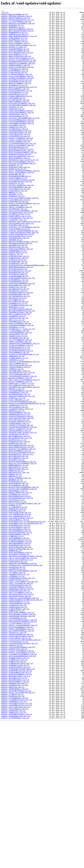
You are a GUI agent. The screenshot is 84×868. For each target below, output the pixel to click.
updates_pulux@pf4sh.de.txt (13, 679)
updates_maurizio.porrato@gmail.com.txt (19, 554)
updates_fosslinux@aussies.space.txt (17, 266)
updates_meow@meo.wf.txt (12, 574)
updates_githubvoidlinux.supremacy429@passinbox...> (25, 316)
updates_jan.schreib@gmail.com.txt (17, 406)
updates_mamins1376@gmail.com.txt (16, 539)
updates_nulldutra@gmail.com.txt (16, 631)
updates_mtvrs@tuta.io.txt (13, 598)
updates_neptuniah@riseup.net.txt (16, 613)
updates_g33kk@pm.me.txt (12, 286)
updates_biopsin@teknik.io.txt (15, 109)
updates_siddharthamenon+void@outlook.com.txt (22, 718)
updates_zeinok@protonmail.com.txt (17, 855)
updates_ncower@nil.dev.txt (13, 611)
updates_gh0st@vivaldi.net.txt (15, 295)
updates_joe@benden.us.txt (13, 425)
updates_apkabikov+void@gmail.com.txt (18, 74)
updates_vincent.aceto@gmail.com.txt (17, 779)
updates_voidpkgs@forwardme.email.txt (18, 801)
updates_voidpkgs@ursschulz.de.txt (17, 803)
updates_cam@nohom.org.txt (13, 129)
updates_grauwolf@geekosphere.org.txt (18, 332)
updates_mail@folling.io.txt (14, 526)
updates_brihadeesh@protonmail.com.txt (18, 124)
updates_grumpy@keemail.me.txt (15, 336)
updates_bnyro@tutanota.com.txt (15, 118)
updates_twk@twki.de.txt (12, 772)
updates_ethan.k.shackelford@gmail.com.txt (20, 242)
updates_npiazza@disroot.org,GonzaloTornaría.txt (23, 624)
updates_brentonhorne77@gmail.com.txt (18, 122)
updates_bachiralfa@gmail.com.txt (16, 98)
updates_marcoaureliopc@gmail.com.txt (18, 541)
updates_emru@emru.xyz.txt (13, 233)
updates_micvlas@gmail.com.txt (15, 580)
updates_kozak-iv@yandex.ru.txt (15, 478)
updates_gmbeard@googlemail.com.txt (17, 319)
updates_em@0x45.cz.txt (11, 229)
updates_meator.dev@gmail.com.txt (16, 572)
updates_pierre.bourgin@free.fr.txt (17, 670)
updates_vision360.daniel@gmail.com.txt (19, 783)
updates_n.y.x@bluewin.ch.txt (14, 607)
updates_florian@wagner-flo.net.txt (17, 260)
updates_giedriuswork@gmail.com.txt (17, 297)
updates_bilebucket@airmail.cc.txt (17, 107)
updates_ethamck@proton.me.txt (15, 240)
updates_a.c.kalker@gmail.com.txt (16, 24)
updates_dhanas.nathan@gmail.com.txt (17, 205)
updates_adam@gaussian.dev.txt (15, 39)
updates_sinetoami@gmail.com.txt (16, 722)
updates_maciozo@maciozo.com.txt (16, 521)
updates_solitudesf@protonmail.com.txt (18, 735)
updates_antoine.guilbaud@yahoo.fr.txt (18, 70)
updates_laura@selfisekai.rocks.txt (17, 489)
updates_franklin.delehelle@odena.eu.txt (19, 275)
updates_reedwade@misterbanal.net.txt (18, 692)
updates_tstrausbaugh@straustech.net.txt (19, 770)
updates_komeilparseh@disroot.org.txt (18, 473)
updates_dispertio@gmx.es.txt (14, 212)
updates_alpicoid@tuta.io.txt (14, 63)
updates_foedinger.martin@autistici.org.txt (21, 264)
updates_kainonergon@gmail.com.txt (17, 452)
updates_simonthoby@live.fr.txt (15, 720)
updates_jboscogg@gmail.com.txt (15, 421)
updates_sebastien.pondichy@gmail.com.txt (20, 716)
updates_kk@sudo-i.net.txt (13, 465)
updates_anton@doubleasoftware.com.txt (18, 72)
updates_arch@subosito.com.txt (15, 81)
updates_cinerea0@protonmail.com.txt (17, 146)
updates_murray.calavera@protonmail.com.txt (21, 602)
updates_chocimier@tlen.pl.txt (15, 137)
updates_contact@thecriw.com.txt (16, 161)
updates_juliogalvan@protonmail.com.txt (19, 449)
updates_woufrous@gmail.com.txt (15, 816)
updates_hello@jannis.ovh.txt (14, 347)
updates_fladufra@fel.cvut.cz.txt (16, 257)
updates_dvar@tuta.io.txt (12, 218)
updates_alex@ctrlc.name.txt (14, 55)
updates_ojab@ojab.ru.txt (12, 641)
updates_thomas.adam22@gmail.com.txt (17, 753)
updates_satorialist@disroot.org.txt (17, 711)
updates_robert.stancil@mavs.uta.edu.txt (19, 696)
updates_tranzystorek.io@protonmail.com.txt (21, 766)
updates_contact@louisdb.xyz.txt (16, 159)
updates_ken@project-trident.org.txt (17, 458)
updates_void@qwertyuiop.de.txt (15, 796)
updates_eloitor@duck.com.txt (14, 227)
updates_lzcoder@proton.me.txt (15, 519)
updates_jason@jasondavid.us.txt (16, 417)
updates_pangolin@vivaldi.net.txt (16, 655)
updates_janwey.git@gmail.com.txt (16, 408)
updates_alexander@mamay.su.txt (15, 57)
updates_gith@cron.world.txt (14, 310)
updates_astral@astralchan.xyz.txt (17, 94)
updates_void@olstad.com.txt (14, 792)
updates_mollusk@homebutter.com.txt (17, 596)
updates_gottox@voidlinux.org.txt (16, 323)
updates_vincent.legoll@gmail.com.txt (18, 781)
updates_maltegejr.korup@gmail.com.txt (18, 537)
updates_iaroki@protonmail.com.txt (17, 369)
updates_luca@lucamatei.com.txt (15, 506)
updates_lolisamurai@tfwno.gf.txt (16, 504)
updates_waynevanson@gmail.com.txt (17, 807)
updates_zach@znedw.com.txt (13, 851)
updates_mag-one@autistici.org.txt (17, 524)
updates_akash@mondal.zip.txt (14, 46)
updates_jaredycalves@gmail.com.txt (17, 412)
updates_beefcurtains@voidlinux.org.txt (19, 103)
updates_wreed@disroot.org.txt (15, 820)
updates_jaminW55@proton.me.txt (15, 404)
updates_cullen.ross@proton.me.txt (17, 166)
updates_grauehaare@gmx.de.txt (15, 329)
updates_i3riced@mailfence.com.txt (17, 364)
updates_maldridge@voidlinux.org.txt (17, 535)
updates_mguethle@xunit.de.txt (15, 578)
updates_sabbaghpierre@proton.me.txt (17, 705)
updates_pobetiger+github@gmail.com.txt (19, 674)
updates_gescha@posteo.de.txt (14, 292)
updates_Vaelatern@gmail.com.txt (16, 20)
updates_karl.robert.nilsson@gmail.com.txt (20, 454)
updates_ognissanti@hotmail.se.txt (17, 637)
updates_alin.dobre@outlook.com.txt (17, 61)
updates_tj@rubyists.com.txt (14, 757)
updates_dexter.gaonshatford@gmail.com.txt (20, 203)
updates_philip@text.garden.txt (15, 663)
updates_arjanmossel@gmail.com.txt (17, 87)
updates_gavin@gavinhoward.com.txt (17, 290)
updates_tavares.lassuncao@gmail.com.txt (19, 748)
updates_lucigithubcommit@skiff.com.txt (19, 511)
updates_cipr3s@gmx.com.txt (13, 148)
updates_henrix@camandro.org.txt (16, 353)
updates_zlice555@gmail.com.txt (15, 860)
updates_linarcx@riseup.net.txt (15, 502)
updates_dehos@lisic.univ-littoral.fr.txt (20, 190)
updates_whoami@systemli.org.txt (16, 809)
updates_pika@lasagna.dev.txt (14, 672)
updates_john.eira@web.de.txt (14, 434)
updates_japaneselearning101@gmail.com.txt (20, 410)
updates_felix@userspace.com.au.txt (17, 253)
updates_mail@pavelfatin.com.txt (16, 528)
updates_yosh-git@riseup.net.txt (16, 847)
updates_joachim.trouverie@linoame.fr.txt (20, 423)
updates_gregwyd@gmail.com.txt (15, 334)
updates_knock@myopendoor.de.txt (16, 471)
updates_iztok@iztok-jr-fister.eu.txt (18, 393)
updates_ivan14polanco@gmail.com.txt (17, 388)
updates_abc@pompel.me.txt (13, 31)
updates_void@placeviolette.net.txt (17, 794)
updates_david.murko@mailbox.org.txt (17, 185)
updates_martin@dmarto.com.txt (15, 548)
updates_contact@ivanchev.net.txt (16, 157)
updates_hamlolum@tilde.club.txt (16, 340)
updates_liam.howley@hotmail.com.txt (17, 500)
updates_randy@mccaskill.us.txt (15, 687)
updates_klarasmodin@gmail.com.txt (17, 467)
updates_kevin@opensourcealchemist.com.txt (20, 463)
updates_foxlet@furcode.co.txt (15, 268)
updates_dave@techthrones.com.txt (16, 183)
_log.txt (5, 13)
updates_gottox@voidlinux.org (14, 321)
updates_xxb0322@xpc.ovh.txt (14, 840)
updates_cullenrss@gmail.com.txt (16, 168)
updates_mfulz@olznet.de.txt (14, 576)
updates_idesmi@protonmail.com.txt (17, 373)
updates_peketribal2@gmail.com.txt (17, 661)
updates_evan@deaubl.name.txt (14, 244)
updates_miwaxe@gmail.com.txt (14, 587)
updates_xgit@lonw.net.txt (13, 833)
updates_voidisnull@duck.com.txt (16, 799)
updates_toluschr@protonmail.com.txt (17, 761)
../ (2, 11)
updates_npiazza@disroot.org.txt (16, 628)
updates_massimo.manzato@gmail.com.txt (18, 552)
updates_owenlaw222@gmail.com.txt (16, 650)
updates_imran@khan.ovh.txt (13, 377)
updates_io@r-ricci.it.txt (13, 382)
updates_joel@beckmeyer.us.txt (15, 428)
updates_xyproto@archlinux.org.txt (17, 842)
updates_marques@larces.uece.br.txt (17, 543)
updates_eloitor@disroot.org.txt (16, 225)
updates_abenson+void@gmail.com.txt (17, 33)
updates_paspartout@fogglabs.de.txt (17, 657)
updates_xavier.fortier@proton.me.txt (18, 829)
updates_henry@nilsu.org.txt (14, 356)
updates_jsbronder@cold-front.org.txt (18, 445)
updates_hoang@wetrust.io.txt (14, 362)
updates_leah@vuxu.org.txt (13, 491)
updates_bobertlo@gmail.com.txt (15, 120)
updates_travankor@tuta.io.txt (15, 768)
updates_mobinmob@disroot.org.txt (16, 593)
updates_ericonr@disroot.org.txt (16, 238)
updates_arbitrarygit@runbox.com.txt (17, 79)
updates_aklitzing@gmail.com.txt (16, 50)
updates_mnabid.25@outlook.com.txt (17, 589)
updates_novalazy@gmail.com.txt (15, 622)
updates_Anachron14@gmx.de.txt (15, 15)
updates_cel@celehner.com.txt (14, 135)
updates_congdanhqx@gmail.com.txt (16, 155)
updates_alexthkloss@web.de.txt (15, 59)
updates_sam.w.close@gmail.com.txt (17, 709)
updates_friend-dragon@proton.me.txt (17, 279)
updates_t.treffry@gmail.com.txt (16, 746)
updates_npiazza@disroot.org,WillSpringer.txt (22, 626)
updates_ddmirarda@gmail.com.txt (16, 188)
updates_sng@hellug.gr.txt (13, 731)
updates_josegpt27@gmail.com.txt (16, 439)
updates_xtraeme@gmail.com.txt (15, 836)
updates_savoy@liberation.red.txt (16, 713)
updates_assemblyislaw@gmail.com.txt (17, 92)
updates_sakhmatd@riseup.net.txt (16, 707)
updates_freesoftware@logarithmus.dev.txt (20, 277)
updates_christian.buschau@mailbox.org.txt (20, 140)
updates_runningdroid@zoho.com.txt (17, 703)
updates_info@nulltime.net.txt (15, 380)
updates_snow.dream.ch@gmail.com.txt (17, 733)
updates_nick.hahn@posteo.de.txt (16, 617)
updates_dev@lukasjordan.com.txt (16, 199)
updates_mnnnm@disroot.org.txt (15, 591)
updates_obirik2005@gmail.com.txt (16, 635)
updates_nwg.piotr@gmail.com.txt (16, 633)
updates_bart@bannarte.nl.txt (14, 100)
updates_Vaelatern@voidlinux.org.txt (17, 22)
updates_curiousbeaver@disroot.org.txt (18, 170)
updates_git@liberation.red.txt (15, 305)
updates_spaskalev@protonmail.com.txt (18, 737)
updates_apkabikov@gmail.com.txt (16, 76)
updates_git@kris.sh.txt (12, 303)
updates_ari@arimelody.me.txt (14, 85)
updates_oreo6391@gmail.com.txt (15, 644)
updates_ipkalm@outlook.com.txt (15, 384)
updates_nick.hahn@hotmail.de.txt (16, 615)
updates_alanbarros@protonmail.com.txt (18, 52)
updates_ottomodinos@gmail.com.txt (17, 648)
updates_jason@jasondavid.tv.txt (16, 415)
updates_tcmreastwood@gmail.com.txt (17, 751)
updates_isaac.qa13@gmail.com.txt (16, 386)
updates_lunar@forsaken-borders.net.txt (19, 517)
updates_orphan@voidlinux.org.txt (16, 646)
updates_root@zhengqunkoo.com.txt (16, 700)
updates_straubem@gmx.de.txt (14, 740)
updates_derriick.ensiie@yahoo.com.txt (18, 194)
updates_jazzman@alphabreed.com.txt (17, 419)
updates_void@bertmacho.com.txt (15, 788)
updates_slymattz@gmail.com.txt (15, 729)
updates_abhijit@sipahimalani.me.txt (17, 35)
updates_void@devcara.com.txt (14, 790)
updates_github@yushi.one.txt (14, 314)
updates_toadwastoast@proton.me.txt (17, 759)
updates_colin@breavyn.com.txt (15, 153)
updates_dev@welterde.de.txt (14, 201)
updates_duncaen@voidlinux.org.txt (17, 216)
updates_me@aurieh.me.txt (12, 563)
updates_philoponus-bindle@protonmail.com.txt (22, 665)
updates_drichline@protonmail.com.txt (18, 214)
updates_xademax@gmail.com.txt (15, 825)
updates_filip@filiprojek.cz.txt (16, 255)
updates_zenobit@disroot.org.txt (16, 857)
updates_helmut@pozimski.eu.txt (15, 351)
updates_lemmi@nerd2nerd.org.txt (16, 495)
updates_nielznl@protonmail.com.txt (17, 620)
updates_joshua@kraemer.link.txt (16, 443)
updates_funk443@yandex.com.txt (15, 284)
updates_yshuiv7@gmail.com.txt (15, 849)
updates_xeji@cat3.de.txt (12, 831)
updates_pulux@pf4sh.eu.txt (13, 681)
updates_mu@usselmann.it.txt (14, 600)
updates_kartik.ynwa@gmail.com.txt (17, 456)
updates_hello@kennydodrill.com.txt (17, 349)
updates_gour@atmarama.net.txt (15, 325)
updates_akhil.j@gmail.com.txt (15, 48)
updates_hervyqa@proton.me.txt (15, 360)
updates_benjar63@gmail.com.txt (15, 105)
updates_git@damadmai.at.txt (14, 299)
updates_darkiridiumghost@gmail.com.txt (19, 181)
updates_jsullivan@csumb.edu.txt (16, 447)
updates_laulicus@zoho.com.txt (15, 487)
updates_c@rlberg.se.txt (12, 127)
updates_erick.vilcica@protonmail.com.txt (20, 236)
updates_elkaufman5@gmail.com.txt (16, 223)
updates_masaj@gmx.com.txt (13, 550)
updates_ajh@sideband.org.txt (14, 44)
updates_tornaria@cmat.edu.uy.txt (16, 764)
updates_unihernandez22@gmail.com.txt (18, 775)
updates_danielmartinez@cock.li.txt (17, 177)
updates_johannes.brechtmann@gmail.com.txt (20, 432)
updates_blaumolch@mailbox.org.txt (17, 113)
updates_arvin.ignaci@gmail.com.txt (17, 89)
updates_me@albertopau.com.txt (15, 561)
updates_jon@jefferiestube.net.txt (17, 436)
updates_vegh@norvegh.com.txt (14, 777)
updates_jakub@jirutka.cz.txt (14, 401)
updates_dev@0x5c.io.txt (12, 196)
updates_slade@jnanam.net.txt (14, 727)
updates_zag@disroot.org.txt (14, 853)
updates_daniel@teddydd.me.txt (15, 175)
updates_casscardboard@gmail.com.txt (17, 133)
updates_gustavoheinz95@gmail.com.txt (18, 338)
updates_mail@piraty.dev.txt (14, 530)
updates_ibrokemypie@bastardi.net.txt (18, 371)
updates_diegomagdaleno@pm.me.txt (16, 209)
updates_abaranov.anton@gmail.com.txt (18, 26)
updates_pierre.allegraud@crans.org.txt (19, 668)
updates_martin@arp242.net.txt (15, 545)
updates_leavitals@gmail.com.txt (16, 493)
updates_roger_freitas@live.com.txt (17, 698)
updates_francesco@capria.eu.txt (16, 273)
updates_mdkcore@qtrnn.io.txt (14, 559)
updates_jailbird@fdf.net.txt (14, 399)
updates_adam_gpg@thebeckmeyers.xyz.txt (19, 41)
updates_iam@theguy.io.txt (13, 367)
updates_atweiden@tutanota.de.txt (16, 96)
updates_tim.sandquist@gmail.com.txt (17, 755)
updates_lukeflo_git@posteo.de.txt (17, 513)
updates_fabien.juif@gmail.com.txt (17, 247)
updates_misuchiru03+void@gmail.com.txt (19, 585)
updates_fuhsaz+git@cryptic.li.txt (17, 281)
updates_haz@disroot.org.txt (14, 343)
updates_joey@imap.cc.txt (12, 430)
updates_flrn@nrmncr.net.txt (14, 262)
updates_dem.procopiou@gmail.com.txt (17, 192)
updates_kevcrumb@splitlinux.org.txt (17, 460)
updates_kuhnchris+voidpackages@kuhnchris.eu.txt (23, 482)
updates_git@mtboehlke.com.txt (15, 308)
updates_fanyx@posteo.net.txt (14, 249)
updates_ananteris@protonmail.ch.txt (17, 68)
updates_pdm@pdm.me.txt (11, 659)
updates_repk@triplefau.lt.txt (15, 694)
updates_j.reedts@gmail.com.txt (15, 395)
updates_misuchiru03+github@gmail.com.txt (20, 583)
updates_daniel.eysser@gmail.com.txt (17, 172)
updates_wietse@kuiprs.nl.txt (14, 812)
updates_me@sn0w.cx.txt (11, 569)
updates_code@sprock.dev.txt (14, 151)
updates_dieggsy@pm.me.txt (13, 207)
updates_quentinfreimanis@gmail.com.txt (19, 683)
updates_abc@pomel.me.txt (12, 28)
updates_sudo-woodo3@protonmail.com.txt (19, 742)
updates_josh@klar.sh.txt (12, 441)
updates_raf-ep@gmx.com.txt (13, 685)
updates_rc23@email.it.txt (13, 689)
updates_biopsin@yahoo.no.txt (14, 111)
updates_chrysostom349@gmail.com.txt (17, 144)
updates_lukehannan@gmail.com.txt (16, 515)
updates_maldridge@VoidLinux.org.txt (17, 532)
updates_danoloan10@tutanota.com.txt (17, 179)
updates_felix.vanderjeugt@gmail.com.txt (19, 251)
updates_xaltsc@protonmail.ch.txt (16, 827)
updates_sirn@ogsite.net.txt (14, 724)
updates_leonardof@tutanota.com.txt (17, 497)
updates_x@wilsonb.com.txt (13, 823)
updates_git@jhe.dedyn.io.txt (14, 301)
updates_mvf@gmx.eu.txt (11, 604)
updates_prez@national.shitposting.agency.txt (22, 676)
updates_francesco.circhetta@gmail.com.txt (20, 271)
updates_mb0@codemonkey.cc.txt (15, 556)
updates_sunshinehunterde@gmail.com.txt (19, 744)
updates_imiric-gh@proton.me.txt (16, 375)
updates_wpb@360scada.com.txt (14, 818)
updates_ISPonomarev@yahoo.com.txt (17, 17)
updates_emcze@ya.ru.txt (12, 231)
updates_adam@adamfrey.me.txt (14, 37)
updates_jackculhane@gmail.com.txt (17, 397)
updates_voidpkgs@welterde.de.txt (16, 805)
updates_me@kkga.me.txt (11, 567)
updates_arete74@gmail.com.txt (15, 83)
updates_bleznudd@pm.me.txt (13, 116)
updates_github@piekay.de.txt (14, 312)
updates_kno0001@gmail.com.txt (15, 469)
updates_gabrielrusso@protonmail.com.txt (19, 288)
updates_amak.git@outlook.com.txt (16, 65)
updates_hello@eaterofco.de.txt (15, 345)
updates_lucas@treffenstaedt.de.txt (17, 508)
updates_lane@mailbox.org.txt (14, 484)
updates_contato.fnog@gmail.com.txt (17, 164)
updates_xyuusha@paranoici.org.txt (17, 844)
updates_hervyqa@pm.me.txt (13, 358)
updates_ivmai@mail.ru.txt (13, 391)
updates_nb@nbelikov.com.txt (14, 609)
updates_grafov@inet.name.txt (14, 327)
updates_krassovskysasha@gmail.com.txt (18, 480)
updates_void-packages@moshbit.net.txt (18, 785)
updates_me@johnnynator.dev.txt (15, 565)
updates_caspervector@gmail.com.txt (17, 131)
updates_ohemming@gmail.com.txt (15, 639)
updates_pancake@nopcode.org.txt (16, 652)
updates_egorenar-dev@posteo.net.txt (17, 220)
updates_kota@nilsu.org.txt (13, 476)
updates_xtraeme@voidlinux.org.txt (17, 838)
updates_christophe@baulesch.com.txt (17, 142)
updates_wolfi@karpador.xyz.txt (15, 814)
